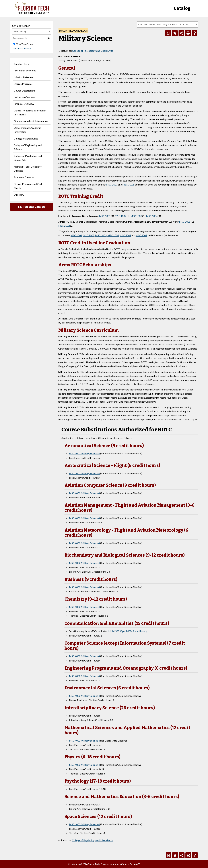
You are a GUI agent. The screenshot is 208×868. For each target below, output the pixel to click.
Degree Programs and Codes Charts (29, 186)
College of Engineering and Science (28, 147)
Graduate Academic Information (31, 121)
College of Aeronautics (26, 139)
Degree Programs (23, 84)
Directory (19, 195)
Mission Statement (24, 77)
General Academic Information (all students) (30, 112)
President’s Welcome (25, 70)
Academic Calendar (24, 177)
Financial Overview (24, 104)
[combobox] (167, 25)
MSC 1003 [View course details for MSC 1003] (136, 216)
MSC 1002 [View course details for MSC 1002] (128, 184)
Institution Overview (25, 97)
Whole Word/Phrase (24, 44)
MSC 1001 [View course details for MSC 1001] (112, 184)
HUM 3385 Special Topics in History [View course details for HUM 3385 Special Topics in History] (128, 631)
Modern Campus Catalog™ (126, 864)
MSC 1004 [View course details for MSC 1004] (152, 216)
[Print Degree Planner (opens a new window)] (168, 33)
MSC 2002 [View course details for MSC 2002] (64, 226)
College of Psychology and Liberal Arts (28, 158)
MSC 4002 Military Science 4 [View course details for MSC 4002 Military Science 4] (84, 453)
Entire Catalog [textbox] (19, 32)
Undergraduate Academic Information (27, 130)
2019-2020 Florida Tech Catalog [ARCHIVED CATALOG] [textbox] (163, 25)
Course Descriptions (25, 91)
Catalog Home (22, 64)
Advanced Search (21, 49)
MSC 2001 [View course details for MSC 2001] (185, 222)
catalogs (75, 864)
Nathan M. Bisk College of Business (28, 169)
